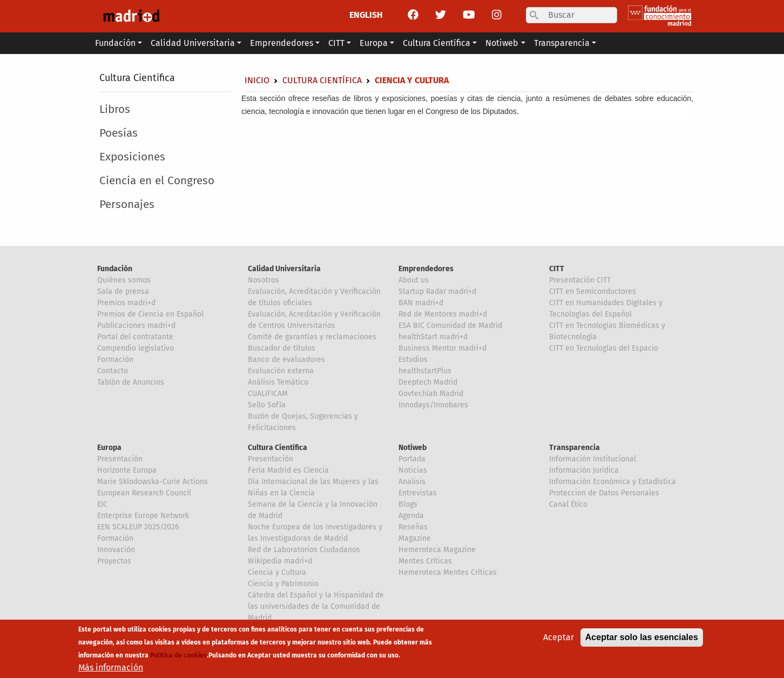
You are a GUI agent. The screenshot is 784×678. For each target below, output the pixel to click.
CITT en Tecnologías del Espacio (604, 348)
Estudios (413, 360)
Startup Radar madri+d (437, 291)
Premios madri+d (126, 303)
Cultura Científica (137, 78)
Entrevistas (418, 493)
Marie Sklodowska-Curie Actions (153, 482)
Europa (109, 448)
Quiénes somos (124, 280)
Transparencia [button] (562, 43)
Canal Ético (568, 504)
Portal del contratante (135, 337)
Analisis (412, 482)
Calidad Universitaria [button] (193, 43)
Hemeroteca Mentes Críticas (448, 572)
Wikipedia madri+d (280, 561)
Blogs (408, 504)
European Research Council (144, 493)
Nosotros (263, 280)
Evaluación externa (281, 371)
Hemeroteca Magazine (437, 550)
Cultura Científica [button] (437, 43)
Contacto (113, 371)
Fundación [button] (115, 43)
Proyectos (114, 561)
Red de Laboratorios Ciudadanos (304, 550)
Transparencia (575, 448)
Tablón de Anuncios (131, 382)
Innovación (116, 550)
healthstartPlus (425, 371)
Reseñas (413, 527)
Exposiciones (132, 157)
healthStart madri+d (433, 337)
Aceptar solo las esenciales (642, 640)
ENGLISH (366, 15)
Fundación (115, 269)
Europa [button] (374, 43)
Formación (115, 360)
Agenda (411, 516)
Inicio (257, 80)
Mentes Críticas (425, 561)
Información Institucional (593, 459)
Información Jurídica (584, 470)
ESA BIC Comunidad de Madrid (450, 325)
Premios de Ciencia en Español (150, 314)
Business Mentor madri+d (442, 348)
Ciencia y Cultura (277, 572)
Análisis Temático (278, 382)
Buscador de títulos (282, 348)
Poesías (119, 133)
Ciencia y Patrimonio (283, 584)
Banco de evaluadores (286, 360)
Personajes (127, 204)
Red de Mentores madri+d (443, 314)
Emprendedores (426, 269)
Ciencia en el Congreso (157, 181)
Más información (111, 671)
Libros (115, 109)
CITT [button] (336, 43)
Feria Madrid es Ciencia (288, 470)
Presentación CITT (580, 280)
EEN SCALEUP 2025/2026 (138, 527)
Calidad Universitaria (284, 269)
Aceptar (559, 640)
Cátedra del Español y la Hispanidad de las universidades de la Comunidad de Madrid (316, 606)
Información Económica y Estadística (613, 482)
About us (414, 280)
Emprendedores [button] (282, 43)
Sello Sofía (267, 405)
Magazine (415, 538)
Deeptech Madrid (428, 382)
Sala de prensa (123, 291)
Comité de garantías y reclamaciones (312, 337)
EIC (102, 504)
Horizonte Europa (127, 470)
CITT (557, 269)
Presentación (120, 459)
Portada (412, 459)
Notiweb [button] (502, 43)
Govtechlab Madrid (431, 394)
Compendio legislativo (136, 348)
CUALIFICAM (268, 394)
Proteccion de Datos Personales (604, 493)
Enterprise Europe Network (143, 516)
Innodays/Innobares (433, 405)
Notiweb (413, 448)
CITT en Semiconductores (593, 291)
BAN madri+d (421, 303)
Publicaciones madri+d (136, 325)
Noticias (413, 470)
